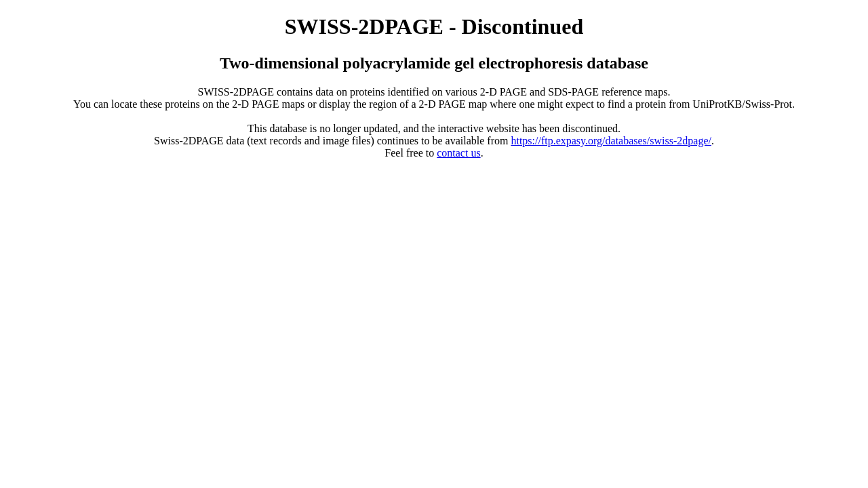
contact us (458, 153)
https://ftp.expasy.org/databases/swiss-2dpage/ (611, 141)
